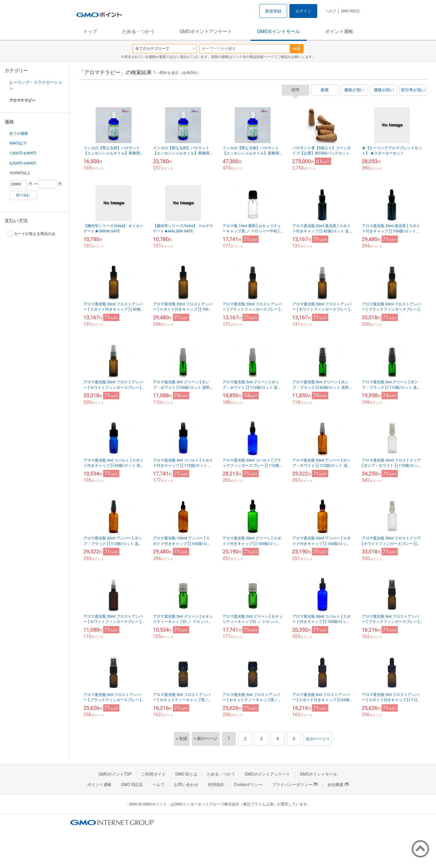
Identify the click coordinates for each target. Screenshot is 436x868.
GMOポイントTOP (115, 774)
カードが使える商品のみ (31, 234)
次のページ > (317, 739)
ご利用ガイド (154, 774)
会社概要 (338, 785)
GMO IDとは (186, 774)
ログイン (303, 11)
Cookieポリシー (248, 785)
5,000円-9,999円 (23, 163)
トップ (90, 31)
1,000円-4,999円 (23, 153)
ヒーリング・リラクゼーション (36, 85)
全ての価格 (19, 133)
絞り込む (23, 195)
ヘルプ (331, 11)
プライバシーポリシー (295, 785)
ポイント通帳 (339, 31)
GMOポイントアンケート (206, 31)
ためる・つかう (138, 31)
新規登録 (273, 11)
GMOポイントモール (279, 31)
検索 (297, 49)
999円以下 (18, 143)
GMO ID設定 (350, 11)
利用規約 (216, 785)
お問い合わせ (186, 785)
